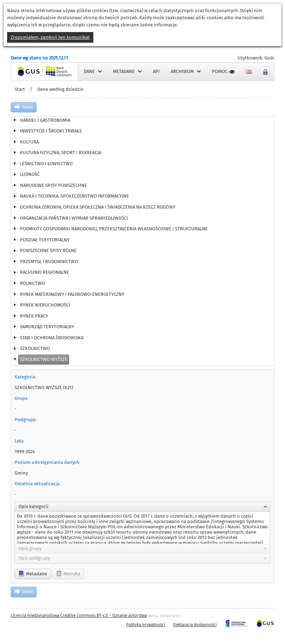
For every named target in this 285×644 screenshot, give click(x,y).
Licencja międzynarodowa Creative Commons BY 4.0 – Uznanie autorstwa (79, 616)
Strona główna (26, 71)
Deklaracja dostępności (195, 625)
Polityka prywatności (146, 625)
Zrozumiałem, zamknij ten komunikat (50, 37)
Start (20, 89)
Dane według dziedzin (61, 89)
